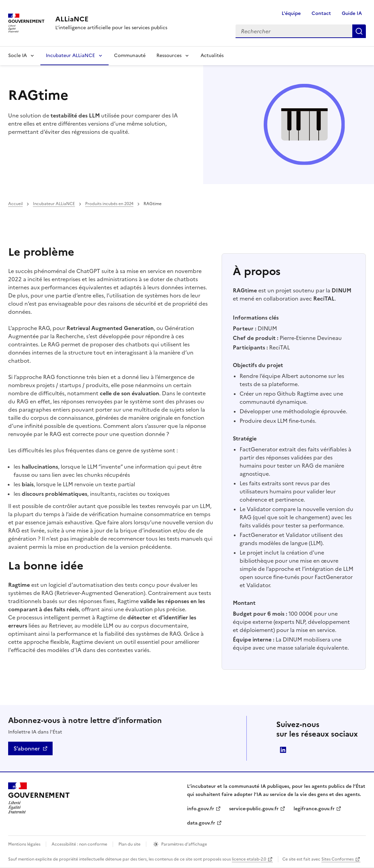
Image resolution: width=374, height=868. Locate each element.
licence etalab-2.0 (249, 859)
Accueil (15, 204)
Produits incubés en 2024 (109, 204)
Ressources (169, 56)
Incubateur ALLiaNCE (70, 56)
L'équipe (291, 13)
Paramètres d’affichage (184, 844)
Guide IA (352, 13)
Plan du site (129, 844)
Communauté (130, 56)
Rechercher (359, 31)
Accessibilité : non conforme (79, 844)
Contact (321, 13)
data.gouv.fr (201, 823)
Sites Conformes (338, 859)
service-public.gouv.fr (254, 809)
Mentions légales (24, 844)
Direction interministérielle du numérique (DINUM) (283, 750)
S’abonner (27, 748)
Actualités (212, 56)
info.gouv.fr (201, 809)
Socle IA (17, 56)
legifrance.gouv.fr (314, 809)
